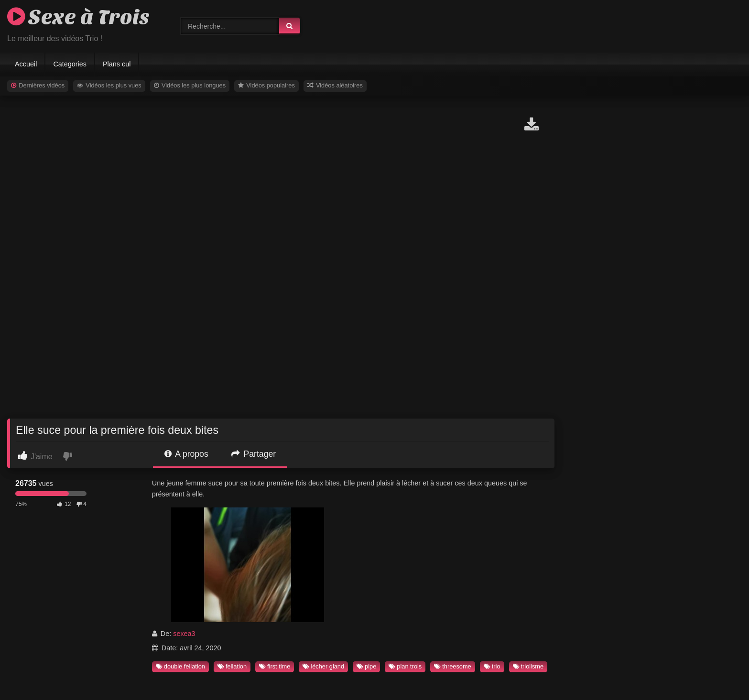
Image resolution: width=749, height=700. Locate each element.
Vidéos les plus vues (109, 85)
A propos (186, 454)
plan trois (405, 666)
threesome (452, 666)
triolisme (528, 666)
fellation (232, 666)
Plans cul (117, 64)
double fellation (180, 666)
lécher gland (323, 666)
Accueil (26, 64)
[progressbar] (51, 494)
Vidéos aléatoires (335, 85)
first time (275, 666)
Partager (254, 454)
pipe (366, 666)
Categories (70, 64)
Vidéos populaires (266, 85)
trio (492, 666)
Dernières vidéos (38, 85)
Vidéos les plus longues (190, 85)
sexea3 (184, 634)
